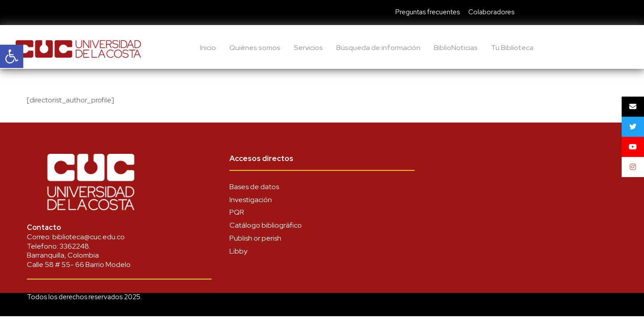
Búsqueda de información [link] (378, 48)
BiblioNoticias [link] (456, 48)
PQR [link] (237, 212)
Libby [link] (238, 251)
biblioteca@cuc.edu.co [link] (89, 237)
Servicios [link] (308, 48)
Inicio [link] (208, 48)
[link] (12, 56)
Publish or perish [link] (255, 238)
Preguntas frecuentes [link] (428, 12)
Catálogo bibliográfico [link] (266, 225)
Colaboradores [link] (491, 12)
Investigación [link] (251, 200)
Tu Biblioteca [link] (512, 48)
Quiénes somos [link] (255, 48)
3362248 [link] (74, 246)
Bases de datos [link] (254, 187)
